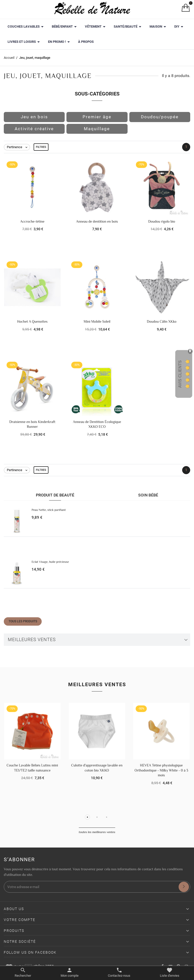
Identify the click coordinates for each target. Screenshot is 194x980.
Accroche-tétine (32, 221)
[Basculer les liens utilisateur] (70, 973)
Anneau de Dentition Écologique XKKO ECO (97, 424)
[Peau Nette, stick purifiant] (17, 521)
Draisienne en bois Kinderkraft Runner (32, 424)
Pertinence (18, 147)
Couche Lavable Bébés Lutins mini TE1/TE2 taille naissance (32, 768)
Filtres (41, 147)
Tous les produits (23, 621)
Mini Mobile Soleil (97, 321)
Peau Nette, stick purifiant (49, 510)
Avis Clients (180, 374)
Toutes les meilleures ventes (97, 832)
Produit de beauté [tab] (55, 495)
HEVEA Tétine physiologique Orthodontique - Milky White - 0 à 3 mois (161, 770)
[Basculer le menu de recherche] (23, 973)
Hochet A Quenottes (32, 321)
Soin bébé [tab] (148, 495)
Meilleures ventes (32, 640)
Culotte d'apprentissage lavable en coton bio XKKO (97, 768)
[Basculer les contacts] (119, 973)
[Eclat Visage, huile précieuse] (17, 573)
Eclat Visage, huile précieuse (50, 562)
